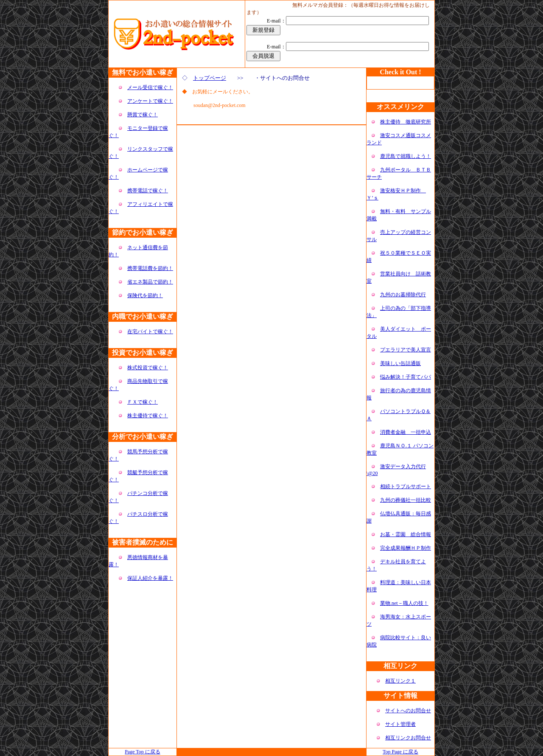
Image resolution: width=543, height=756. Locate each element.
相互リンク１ (400, 681)
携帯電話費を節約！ (150, 268)
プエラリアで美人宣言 (406, 350)
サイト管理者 (400, 724)
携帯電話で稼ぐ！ (148, 191)
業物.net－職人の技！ (404, 603)
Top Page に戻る (400, 752)
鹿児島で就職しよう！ (406, 156)
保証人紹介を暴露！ (150, 578)
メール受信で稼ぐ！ (150, 87)
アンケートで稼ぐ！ (150, 101)
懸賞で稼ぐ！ (143, 115)
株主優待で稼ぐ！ (148, 416)
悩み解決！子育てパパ (406, 377)
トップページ (210, 78)
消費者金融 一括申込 (406, 432)
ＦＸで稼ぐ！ (143, 402)
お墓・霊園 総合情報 (406, 534)
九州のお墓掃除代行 (403, 295)
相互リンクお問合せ (408, 738)
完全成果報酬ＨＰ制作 (406, 548)
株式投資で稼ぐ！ (148, 368)
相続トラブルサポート (406, 486)
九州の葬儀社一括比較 (406, 500)
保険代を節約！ (145, 295)
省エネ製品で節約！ (150, 282)
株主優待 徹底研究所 (406, 122)
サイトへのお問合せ (408, 711)
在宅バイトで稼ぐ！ (150, 332)
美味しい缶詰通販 (400, 363)
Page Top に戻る (143, 752)
